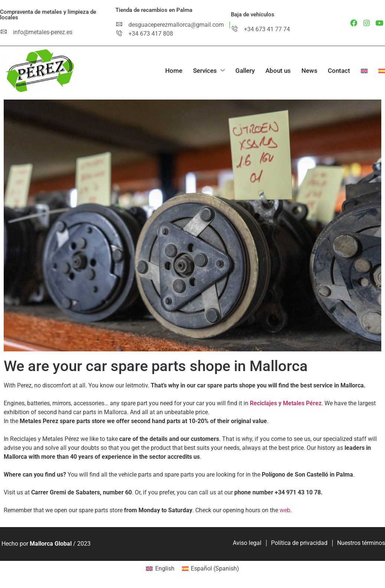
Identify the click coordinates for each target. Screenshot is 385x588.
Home (171, 71)
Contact (338, 71)
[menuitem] (358, 71)
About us (276, 71)
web (285, 510)
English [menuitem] (165, 568)
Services (206, 71)
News (308, 71)
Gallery (243, 71)
